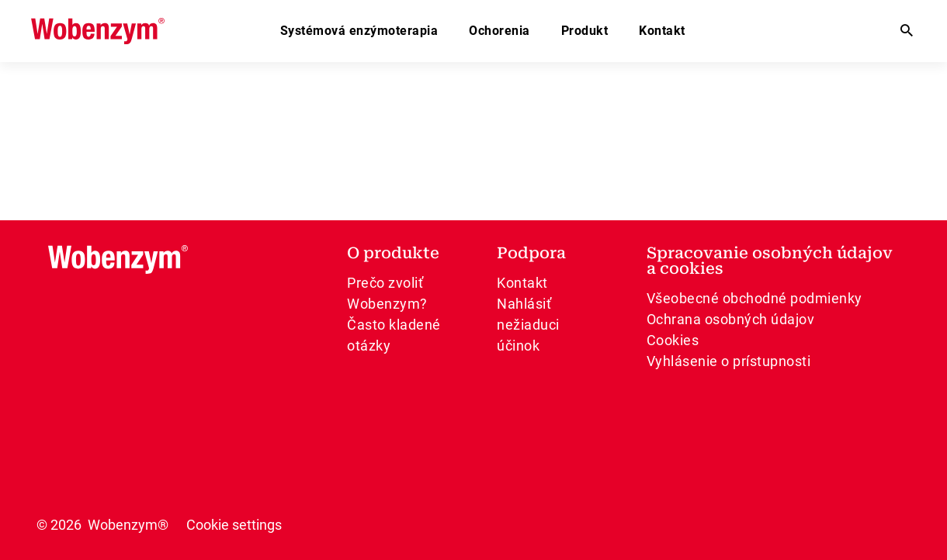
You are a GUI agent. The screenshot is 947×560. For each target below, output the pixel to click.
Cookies (673, 340)
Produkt (585, 31)
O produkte (393, 253)
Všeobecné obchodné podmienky (754, 298)
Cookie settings (234, 525)
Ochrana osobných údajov (731, 319)
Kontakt (662, 31)
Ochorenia (500, 31)
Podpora (531, 253)
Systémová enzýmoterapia (359, 31)
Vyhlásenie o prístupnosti (729, 361)
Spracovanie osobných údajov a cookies (770, 261)
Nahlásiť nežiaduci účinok (528, 325)
